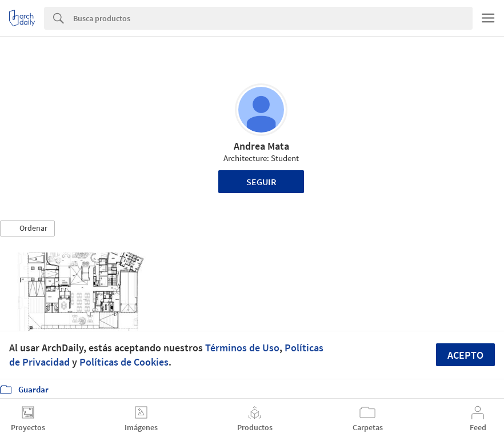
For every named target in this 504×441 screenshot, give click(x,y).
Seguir (261, 182)
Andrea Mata (261, 146)
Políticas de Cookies (124, 362)
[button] (27, 228)
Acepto (465, 355)
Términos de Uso (242, 348)
